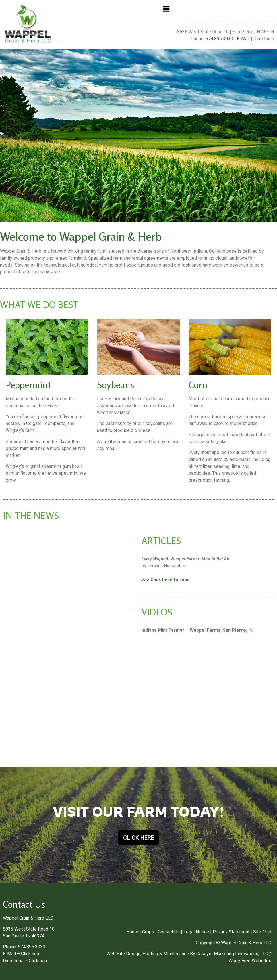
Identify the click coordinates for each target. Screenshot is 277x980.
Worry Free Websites (250, 961)
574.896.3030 (219, 39)
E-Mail (243, 39)
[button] (166, 9)
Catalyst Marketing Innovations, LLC (232, 954)
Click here (31, 954)
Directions (264, 39)
